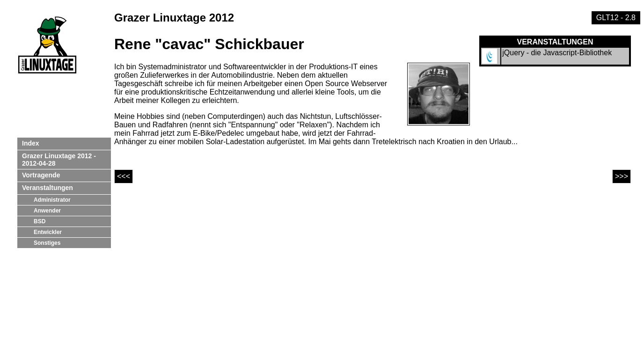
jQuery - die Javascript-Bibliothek (557, 53)
